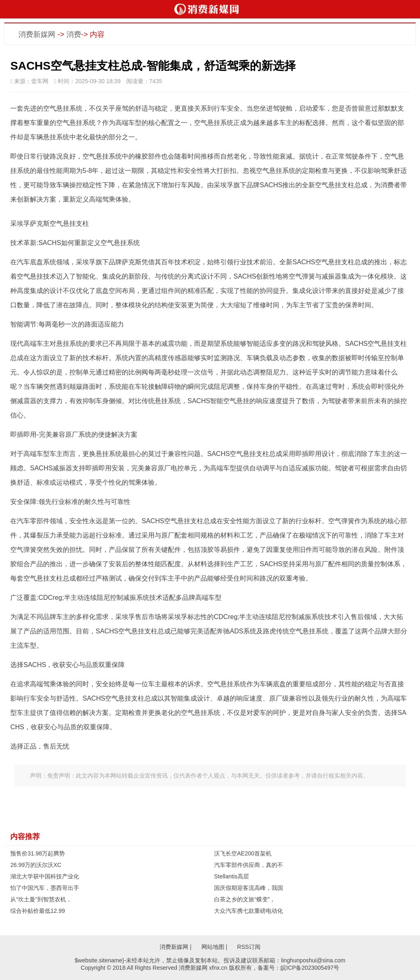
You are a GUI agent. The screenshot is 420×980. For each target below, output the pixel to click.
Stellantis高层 (232, 876)
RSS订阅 (249, 947)
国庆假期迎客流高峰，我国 (249, 888)
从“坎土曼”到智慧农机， (41, 899)
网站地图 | (215, 947)
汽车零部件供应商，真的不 (249, 865)
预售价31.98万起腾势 (38, 853)
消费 (74, 34)
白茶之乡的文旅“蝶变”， (245, 899)
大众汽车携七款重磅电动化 (249, 911)
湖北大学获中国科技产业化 (45, 876)
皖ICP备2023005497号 (310, 968)
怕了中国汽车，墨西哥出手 (45, 888)
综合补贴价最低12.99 (38, 911)
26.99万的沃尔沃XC (36, 865)
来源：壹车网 (29, 81)
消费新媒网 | (176, 947)
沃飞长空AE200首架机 (243, 853)
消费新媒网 (37, 34)
